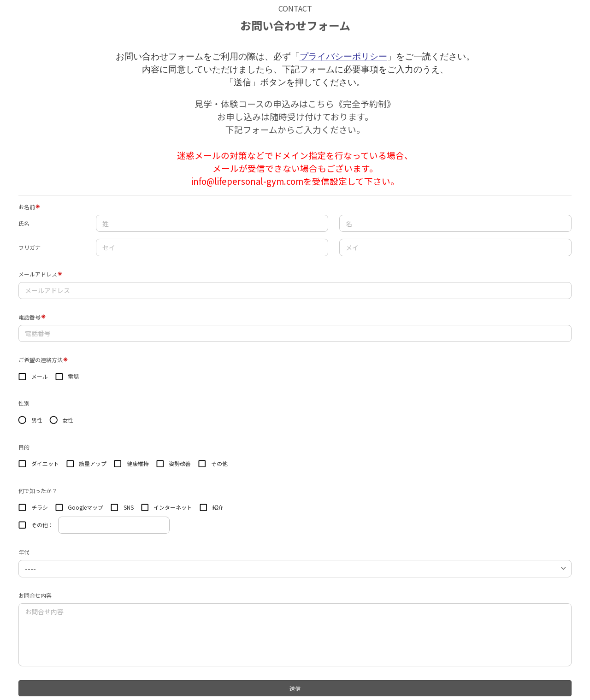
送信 (295, 688)
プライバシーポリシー (343, 56)
